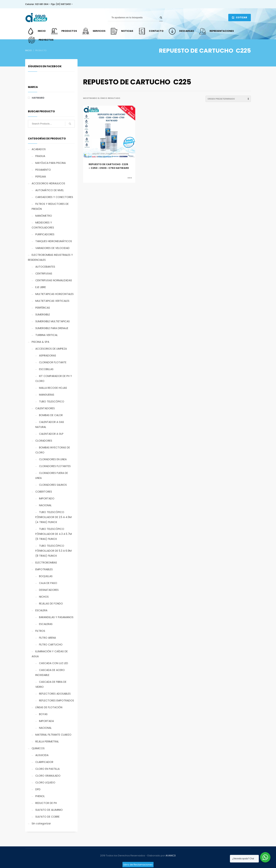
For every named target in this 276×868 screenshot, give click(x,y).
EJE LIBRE (41, 287)
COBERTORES (44, 492)
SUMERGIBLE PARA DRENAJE (52, 328)
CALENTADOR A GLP (51, 434)
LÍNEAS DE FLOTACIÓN (49, 707)
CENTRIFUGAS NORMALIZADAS (54, 280)
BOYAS (43, 714)
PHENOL (40, 796)
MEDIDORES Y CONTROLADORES (43, 225)
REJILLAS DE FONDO (51, 604)
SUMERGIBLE (43, 315)
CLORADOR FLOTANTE (53, 362)
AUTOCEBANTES (45, 267)
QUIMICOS (38, 748)
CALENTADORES (45, 408)
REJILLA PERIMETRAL (47, 741)
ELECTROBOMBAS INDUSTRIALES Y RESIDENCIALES (50, 257)
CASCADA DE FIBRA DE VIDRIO (51, 684)
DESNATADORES (49, 590)
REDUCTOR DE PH (46, 803)
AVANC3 (171, 856)
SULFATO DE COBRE (47, 817)
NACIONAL (45, 505)
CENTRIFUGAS (44, 274)
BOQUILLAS (46, 576)
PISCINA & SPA (40, 342)
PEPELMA (41, 177)
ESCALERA (41, 610)
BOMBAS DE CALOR (51, 415)
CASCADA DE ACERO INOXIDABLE (50, 673)
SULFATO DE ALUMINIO (49, 810)
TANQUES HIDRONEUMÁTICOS (54, 241)
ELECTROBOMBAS (46, 563)
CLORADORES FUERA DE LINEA (52, 475)
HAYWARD (38, 98)
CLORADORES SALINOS (53, 485)
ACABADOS (39, 149)
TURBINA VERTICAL (47, 335)
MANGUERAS (47, 395)
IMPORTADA (46, 721)
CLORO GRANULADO (48, 776)
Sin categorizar (41, 823)
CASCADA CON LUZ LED (54, 663)
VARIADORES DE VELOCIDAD (52, 248)
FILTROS (40, 631)
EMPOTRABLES (44, 569)
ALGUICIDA (42, 755)
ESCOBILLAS (46, 369)
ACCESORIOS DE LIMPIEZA (51, 349)
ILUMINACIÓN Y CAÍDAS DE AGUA (50, 654)
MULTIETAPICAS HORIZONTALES (54, 294)
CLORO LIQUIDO (45, 782)
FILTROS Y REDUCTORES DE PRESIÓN (50, 206)
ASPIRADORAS (48, 356)
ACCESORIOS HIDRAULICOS (48, 183)
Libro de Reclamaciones (138, 865)
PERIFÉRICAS (43, 308)
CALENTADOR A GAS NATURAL (50, 424)
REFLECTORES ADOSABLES (55, 694)
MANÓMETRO (44, 216)
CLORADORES (44, 441)
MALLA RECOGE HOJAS (53, 388)
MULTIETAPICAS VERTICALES (52, 301)
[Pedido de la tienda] (228, 99)
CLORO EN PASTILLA (47, 769)
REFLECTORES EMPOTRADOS (57, 700)
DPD (38, 789)
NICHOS (44, 597)
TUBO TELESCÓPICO (52, 401)
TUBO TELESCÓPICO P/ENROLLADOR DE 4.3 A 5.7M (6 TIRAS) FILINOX (54, 534)
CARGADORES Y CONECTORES (54, 197)
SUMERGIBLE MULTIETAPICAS (53, 321)
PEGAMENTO (43, 170)
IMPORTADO (47, 498)
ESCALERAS (46, 624)
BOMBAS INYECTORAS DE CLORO (53, 450)
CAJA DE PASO (48, 583)
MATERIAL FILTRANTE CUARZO (53, 735)
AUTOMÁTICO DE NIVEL (50, 190)
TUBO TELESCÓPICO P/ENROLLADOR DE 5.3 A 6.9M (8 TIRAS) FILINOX (53, 551)
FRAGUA (40, 156)
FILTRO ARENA (47, 638)
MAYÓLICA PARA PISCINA (51, 163)
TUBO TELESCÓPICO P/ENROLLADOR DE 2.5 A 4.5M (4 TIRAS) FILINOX (53, 517)
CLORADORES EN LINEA (53, 459)
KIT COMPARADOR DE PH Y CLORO (54, 379)
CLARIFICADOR (44, 762)
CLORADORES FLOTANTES (55, 466)
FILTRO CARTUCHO (51, 645)
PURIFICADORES (45, 234)
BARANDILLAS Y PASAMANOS (56, 617)
